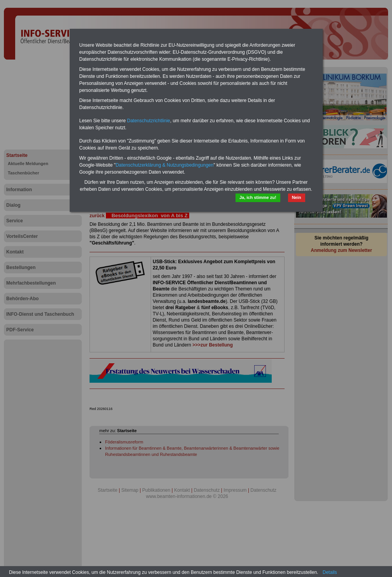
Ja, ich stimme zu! (258, 197)
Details (330, 572)
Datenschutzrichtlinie (149, 121)
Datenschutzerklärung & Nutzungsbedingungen (165, 165)
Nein (297, 197)
